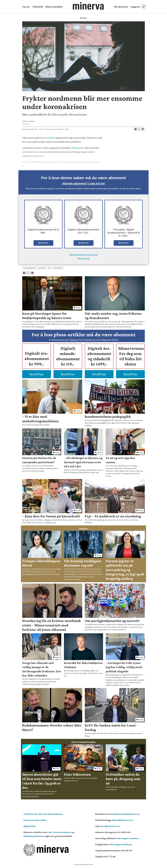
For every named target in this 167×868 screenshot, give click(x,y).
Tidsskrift (38, 7)
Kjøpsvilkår (30, 826)
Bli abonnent (121, 7)
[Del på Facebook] (135, 129)
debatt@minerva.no (123, 820)
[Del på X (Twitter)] (139, 129)
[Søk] (144, 7)
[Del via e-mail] (143, 129)
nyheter (42, 268)
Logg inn (135, 7)
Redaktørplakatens (34, 836)
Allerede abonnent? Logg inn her (84, 183)
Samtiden (50, 138)
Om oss (26, 7)
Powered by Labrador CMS (83, 864)
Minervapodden (54, 7)
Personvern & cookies (35, 820)
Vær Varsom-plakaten (60, 832)
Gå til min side (83, 259)
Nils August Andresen (128, 838)
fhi (49, 268)
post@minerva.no (111, 826)
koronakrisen (30, 268)
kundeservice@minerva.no (125, 814)
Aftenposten (78, 148)
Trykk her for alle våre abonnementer (43, 814)
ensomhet (58, 268)
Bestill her (43, 243)
